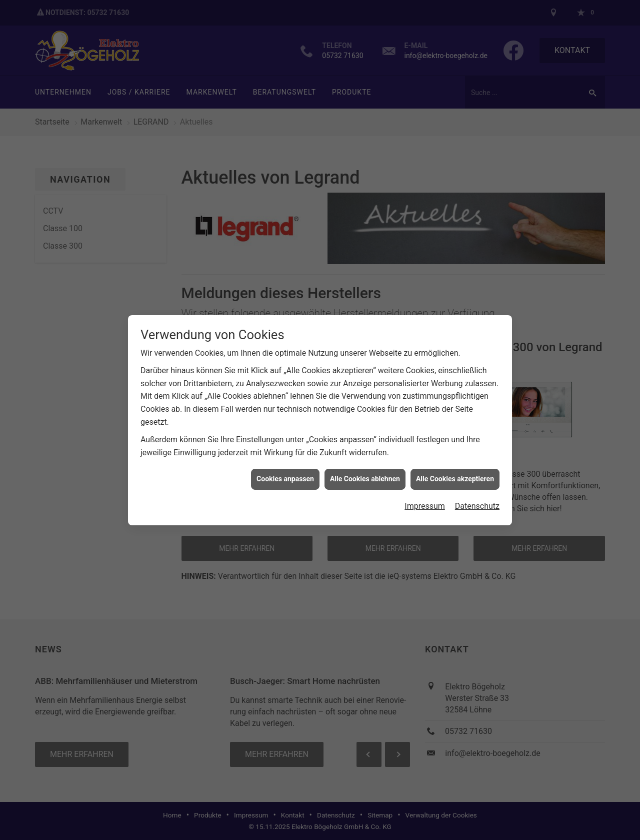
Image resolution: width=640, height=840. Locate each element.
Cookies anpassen (285, 473)
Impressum (425, 500)
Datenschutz (477, 500)
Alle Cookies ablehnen (365, 473)
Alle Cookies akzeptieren (455, 473)
